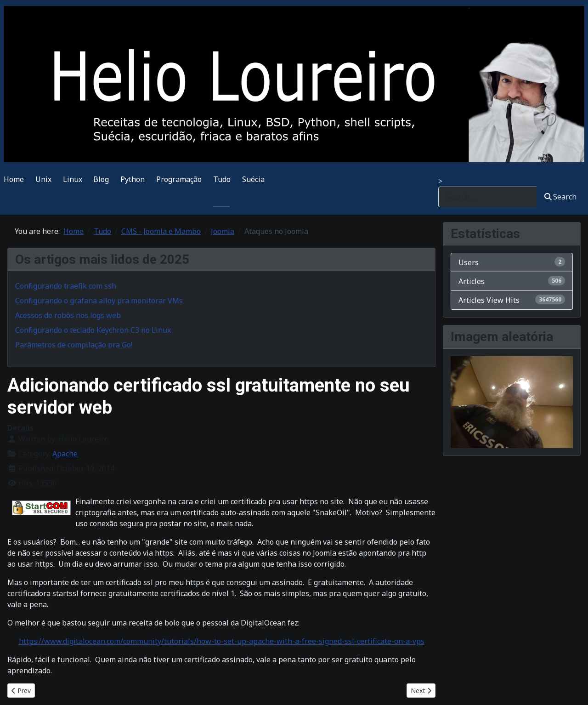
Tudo (222, 179)
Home (14, 179)
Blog (101, 179)
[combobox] (488, 197)
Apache (65, 454)
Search (560, 197)
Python (133, 179)
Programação (179, 179)
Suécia (253, 179)
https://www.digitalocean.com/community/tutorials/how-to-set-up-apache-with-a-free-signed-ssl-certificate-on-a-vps (222, 641)
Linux (73, 179)
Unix (43, 179)
